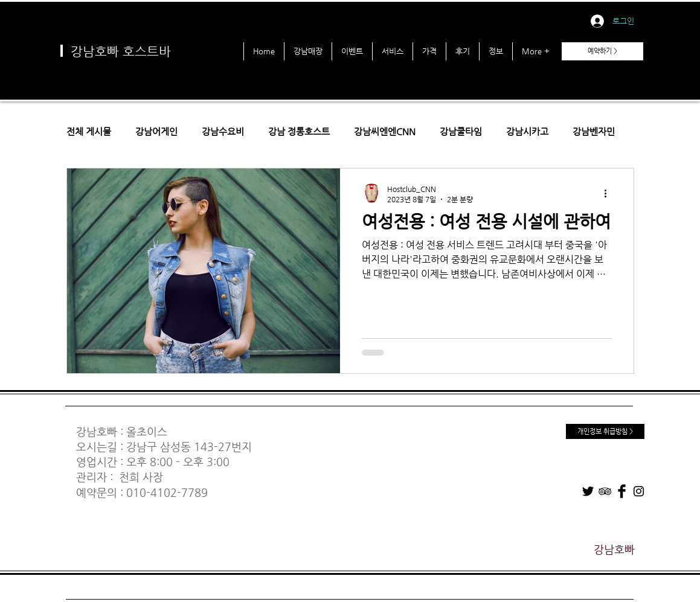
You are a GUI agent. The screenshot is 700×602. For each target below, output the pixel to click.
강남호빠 (97, 431)
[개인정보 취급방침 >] (605, 431)
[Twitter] (588, 491)
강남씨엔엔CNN (385, 131)
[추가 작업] (610, 193)
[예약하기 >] (602, 51)
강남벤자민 (594, 131)
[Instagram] (639, 491)
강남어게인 (156, 131)
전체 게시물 (89, 131)
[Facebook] (622, 491)
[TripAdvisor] (605, 491)
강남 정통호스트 (299, 131)
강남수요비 (223, 131)
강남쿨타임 (461, 131)
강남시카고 (527, 131)
